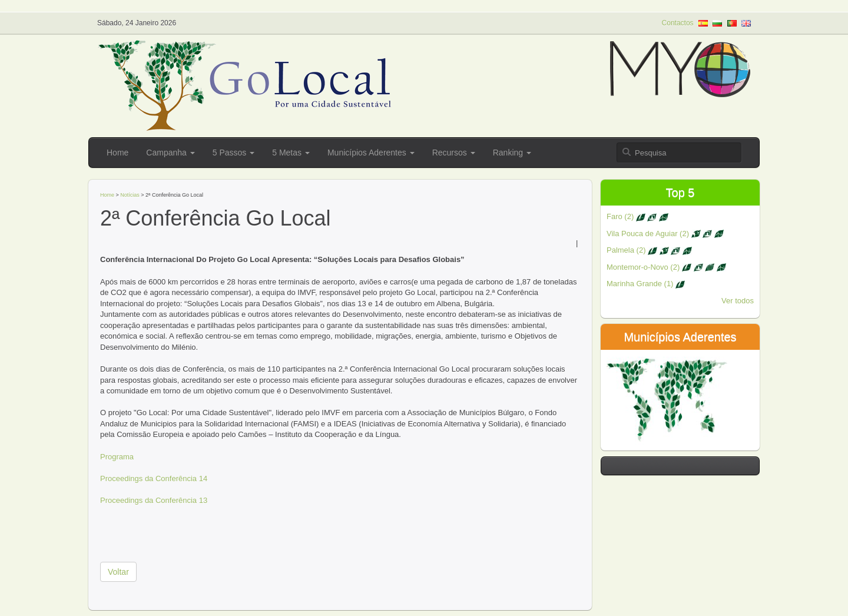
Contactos (678, 23)
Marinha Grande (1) (646, 284)
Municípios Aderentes (371, 153)
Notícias (130, 195)
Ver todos (738, 301)
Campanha (170, 153)
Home (117, 153)
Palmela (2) (649, 250)
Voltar (118, 572)
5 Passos (233, 153)
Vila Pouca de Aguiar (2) (665, 234)
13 (202, 500)
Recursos (454, 153)
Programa (117, 457)
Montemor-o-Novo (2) (666, 267)
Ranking (512, 153)
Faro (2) (637, 216)
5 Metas (291, 153)
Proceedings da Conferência (148, 478)
